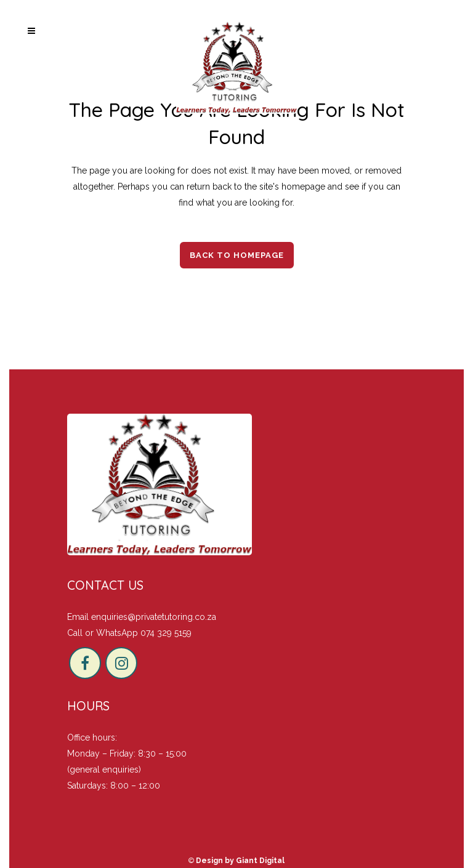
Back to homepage (237, 255)
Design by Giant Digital (240, 861)
